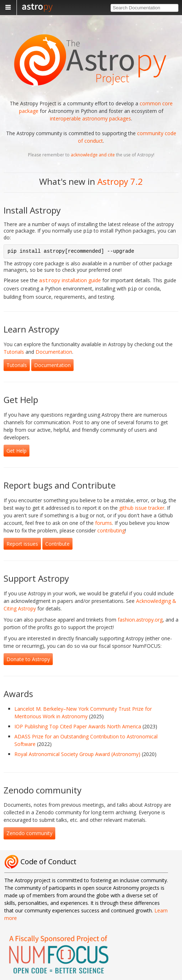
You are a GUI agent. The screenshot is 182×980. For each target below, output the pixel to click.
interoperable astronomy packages (90, 118)
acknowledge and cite (93, 155)
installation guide (70, 280)
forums (104, 521)
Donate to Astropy (28, 657)
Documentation (54, 350)
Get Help (17, 448)
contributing (111, 528)
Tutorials (14, 350)
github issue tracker (142, 506)
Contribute (57, 542)
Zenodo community (29, 831)
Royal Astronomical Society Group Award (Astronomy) (77, 752)
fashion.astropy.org (140, 617)
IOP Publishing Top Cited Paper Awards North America (78, 724)
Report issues (22, 542)
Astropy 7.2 (120, 181)
